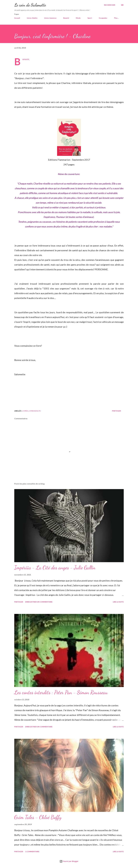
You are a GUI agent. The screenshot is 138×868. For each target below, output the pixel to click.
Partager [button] (116, 411)
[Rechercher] (110, 5)
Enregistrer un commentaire (39, 602)
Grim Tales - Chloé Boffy (38, 817)
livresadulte (35, 411)
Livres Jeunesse (50, 18)
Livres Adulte (32, 18)
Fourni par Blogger (69, 861)
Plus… (116, 18)
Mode (78, 18)
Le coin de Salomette (30, 5)
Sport (90, 18)
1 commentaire (32, 851)
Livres (25, 411)
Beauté (66, 18)
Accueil (17, 18)
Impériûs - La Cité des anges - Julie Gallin (55, 568)
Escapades (103, 18)
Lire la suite (118, 602)
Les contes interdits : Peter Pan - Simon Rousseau (61, 692)
